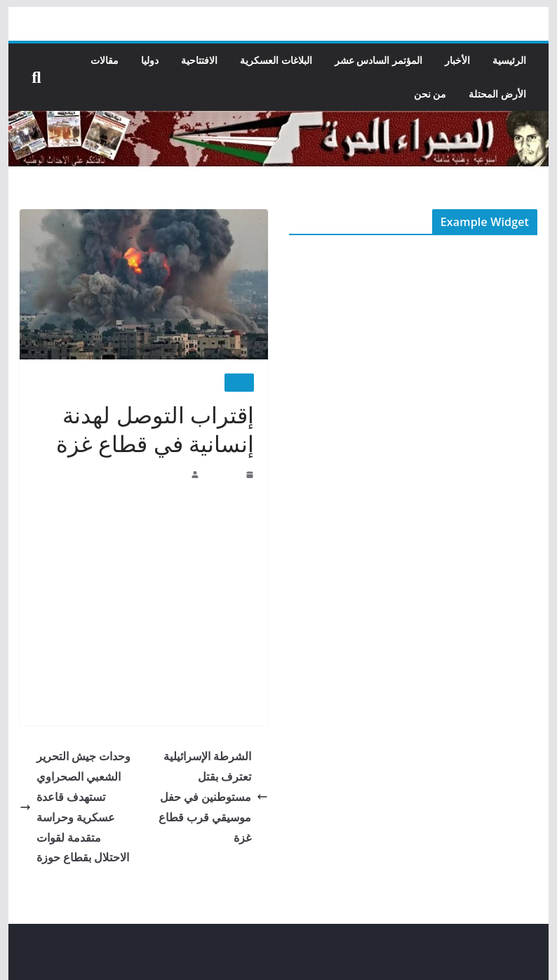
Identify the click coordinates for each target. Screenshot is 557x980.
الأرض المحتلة (498, 94)
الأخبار (457, 60)
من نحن (430, 94)
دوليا (150, 60)
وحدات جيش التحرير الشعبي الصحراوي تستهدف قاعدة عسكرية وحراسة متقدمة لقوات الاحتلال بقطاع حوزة (75, 806)
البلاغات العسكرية (277, 60)
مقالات (105, 60)
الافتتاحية (200, 60)
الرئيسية (509, 60)
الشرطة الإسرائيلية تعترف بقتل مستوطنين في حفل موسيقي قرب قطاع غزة (213, 796)
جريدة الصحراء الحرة (152, 474)
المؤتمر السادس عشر (378, 60)
